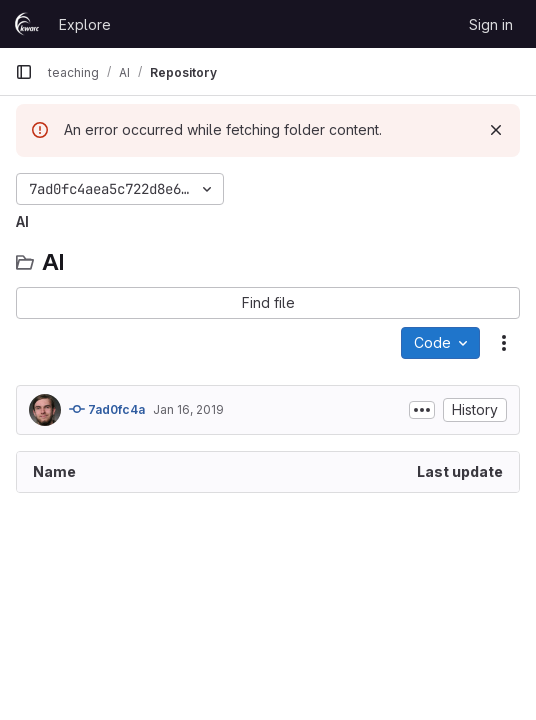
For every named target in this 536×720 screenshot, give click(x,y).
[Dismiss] (496, 130)
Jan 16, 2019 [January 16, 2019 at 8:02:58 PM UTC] (188, 409)
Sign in (491, 24)
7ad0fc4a (107, 409)
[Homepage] (27, 24)
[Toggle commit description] (422, 410)
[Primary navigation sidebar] (24, 72)
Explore (85, 24)
